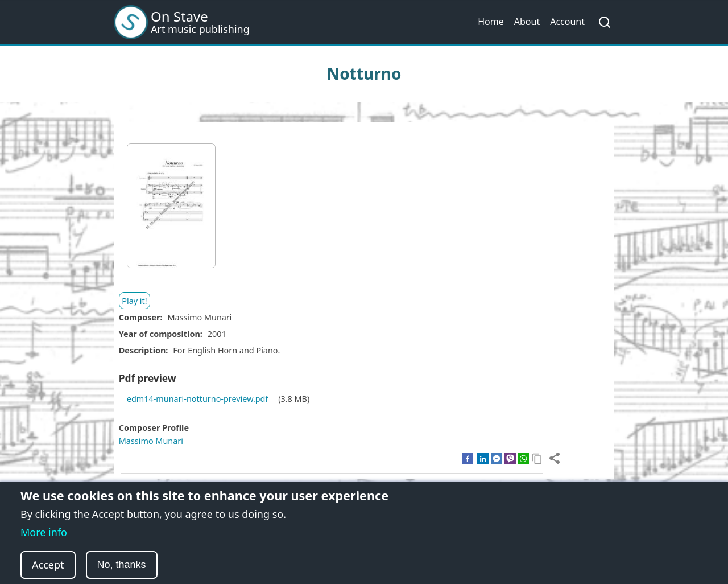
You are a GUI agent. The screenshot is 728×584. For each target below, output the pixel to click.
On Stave (179, 16)
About (527, 22)
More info (44, 534)
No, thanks (122, 566)
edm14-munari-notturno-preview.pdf (198, 399)
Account (567, 22)
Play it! (134, 301)
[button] (171, 210)
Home (491, 22)
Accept (48, 566)
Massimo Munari (151, 441)
